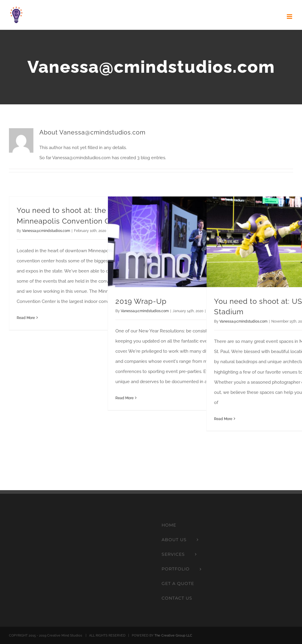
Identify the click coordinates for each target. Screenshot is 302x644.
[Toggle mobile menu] (290, 17)
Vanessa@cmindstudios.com (46, 231)
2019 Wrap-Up (141, 301)
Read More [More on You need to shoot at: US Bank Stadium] (223, 419)
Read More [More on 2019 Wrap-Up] (124, 398)
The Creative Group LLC (173, 636)
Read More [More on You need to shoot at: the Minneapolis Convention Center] (26, 318)
